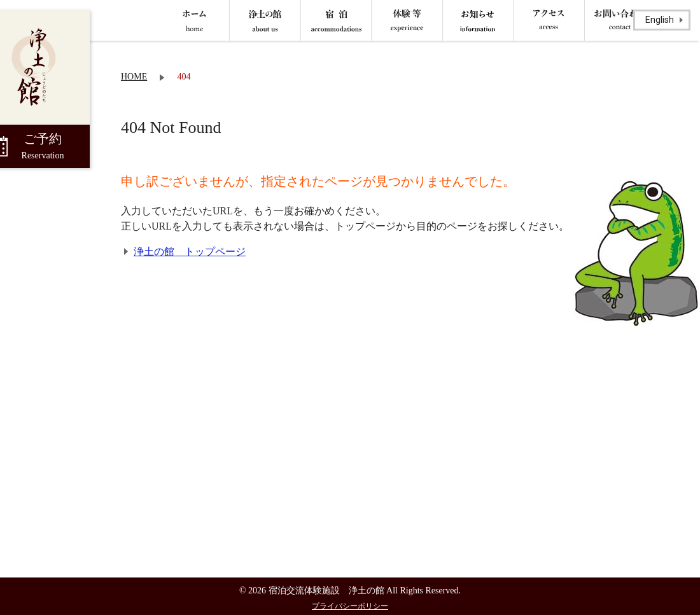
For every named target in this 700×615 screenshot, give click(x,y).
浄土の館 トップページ (190, 252)
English (660, 20)
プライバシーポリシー (350, 606)
